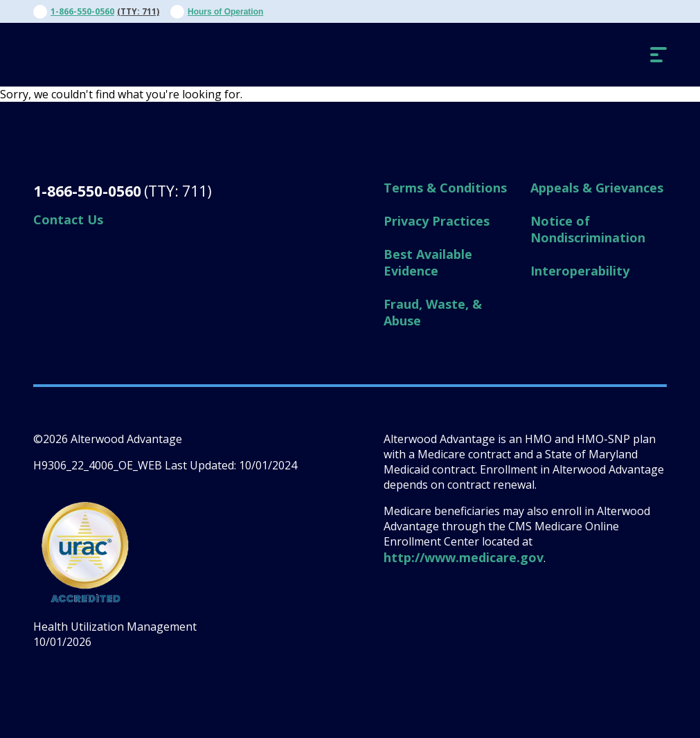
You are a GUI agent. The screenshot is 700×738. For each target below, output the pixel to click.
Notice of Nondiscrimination (588, 229)
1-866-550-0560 (82, 11)
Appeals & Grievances (597, 188)
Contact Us (68, 219)
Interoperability (580, 271)
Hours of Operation (225, 12)
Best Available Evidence (428, 262)
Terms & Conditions (445, 188)
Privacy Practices (437, 221)
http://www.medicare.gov (464, 557)
